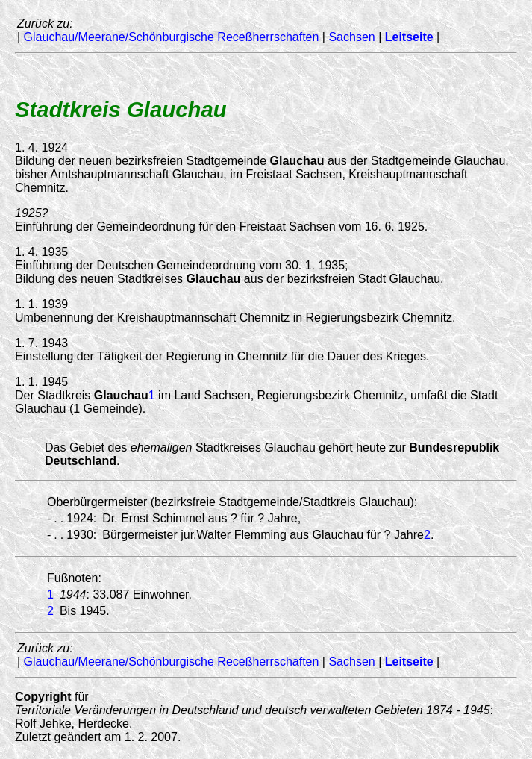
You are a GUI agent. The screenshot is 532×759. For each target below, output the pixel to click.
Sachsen (351, 37)
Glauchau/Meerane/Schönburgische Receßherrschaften (172, 37)
